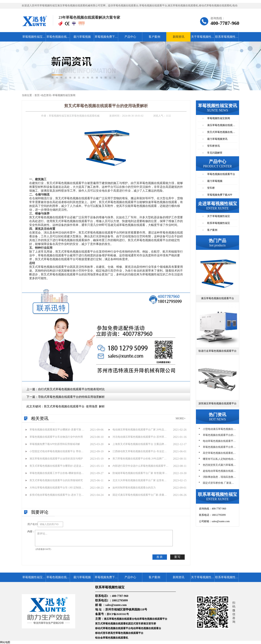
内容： (31, 531)
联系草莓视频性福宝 (227, 38)
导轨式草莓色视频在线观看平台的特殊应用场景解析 (71, 397)
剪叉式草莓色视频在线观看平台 (64, 406)
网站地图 (5, 642)
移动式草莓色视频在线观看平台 (113, 628)
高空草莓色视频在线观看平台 (127, 633)
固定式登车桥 (136, 624)
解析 (102, 406)
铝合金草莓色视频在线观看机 (112, 638)
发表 (160, 557)
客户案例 (154, 37)
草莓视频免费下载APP (106, 38)
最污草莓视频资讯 (217, 139)
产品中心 (130, 37)
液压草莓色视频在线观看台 (119, 619)
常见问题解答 (215, 153)
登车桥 (211, 188)
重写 (177, 557)
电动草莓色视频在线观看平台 (151, 619)
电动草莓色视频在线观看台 (146, 628)
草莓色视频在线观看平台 (58, 38)
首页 (37, 95)
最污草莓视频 (82, 37)
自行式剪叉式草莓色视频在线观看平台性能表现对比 (71, 389)
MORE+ (181, 418)
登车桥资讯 (214, 146)
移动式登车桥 (103, 633)
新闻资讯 (179, 37)
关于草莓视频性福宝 (203, 38)
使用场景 (92, 406)
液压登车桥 (150, 624)
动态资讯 (46, 95)
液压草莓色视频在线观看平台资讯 (221, 126)
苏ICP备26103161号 (118, 614)
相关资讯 (40, 418)
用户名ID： (33, 524)
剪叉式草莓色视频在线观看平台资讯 (221, 133)
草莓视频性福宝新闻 (64, 95)
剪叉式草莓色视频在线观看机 (112, 624)
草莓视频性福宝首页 (34, 38)
